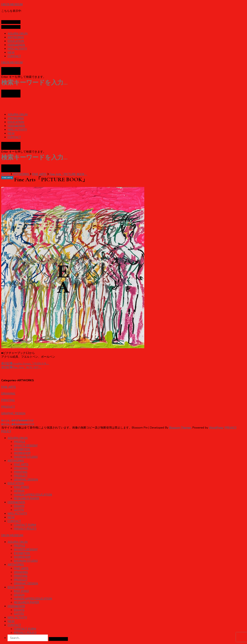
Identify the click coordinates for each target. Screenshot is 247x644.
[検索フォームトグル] (11, 71)
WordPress (216, 428)
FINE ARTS (7, 178)
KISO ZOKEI (21, 487)
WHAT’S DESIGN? (26, 446)
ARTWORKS (16, 37)
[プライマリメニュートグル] (11, 22)
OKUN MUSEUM (12, 4)
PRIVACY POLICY (25, 529)
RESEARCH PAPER (26, 498)
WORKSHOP (22, 453)
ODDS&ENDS (16, 45)
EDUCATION (16, 41)
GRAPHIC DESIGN (13, 413)
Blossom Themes (180, 428)
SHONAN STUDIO (26, 457)
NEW (11, 52)
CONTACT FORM (25, 525)
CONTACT (14, 56)
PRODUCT (8, 407)
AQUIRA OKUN (18, 34)
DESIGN (19, 491)
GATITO (19, 510)
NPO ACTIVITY (17, 49)
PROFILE (20, 442)
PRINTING (8, 400)
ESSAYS (19, 506)
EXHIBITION (22, 449)
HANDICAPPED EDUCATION (33, 495)
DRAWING (8, 394)
